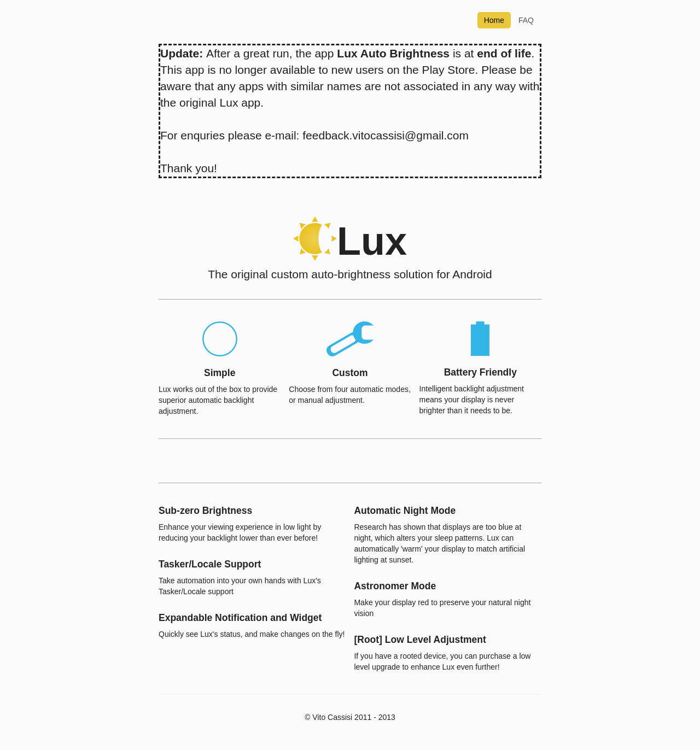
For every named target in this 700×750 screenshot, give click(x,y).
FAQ (526, 20)
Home (494, 20)
